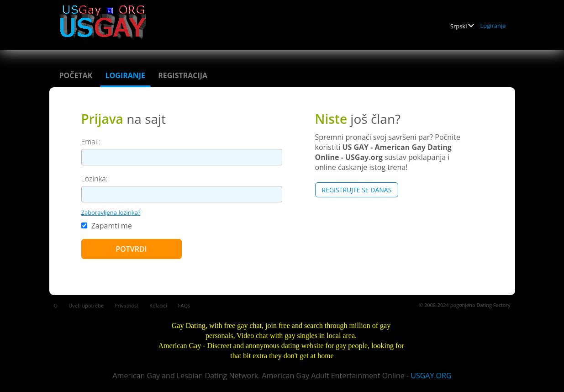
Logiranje (493, 26)
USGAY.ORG (431, 376)
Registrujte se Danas (357, 190)
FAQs (184, 305)
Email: (91, 142)
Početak (76, 75)
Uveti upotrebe (86, 305)
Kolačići (158, 305)
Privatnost (127, 305)
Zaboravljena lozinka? (111, 212)
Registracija (183, 75)
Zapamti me (107, 226)
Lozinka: (95, 179)
